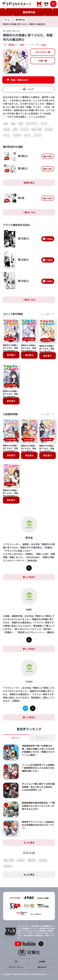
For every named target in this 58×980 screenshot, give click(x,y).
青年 (21, 124)
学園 (15, 129)
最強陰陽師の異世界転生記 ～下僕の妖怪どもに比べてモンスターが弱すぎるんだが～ (38, 806)
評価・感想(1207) (20, 80)
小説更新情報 (10, 414)
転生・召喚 (37, 129)
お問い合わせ (42, 967)
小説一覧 (43, 61)
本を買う (11, 355)
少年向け (21, 860)
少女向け (8, 866)
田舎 (6, 124)
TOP (16, 961)
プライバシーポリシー (16, 967)
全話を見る (29, 183)
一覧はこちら (29, 212)
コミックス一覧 (43, 52)
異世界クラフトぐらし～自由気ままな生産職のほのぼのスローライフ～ (38, 825)
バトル (27, 135)
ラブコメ (37, 135)
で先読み (48, 239)
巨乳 (13, 124)
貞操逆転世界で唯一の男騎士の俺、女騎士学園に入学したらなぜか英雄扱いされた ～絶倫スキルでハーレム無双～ (38, 750)
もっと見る (29, 842)
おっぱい (17, 135)
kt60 (22, 45)
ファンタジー (32, 124)
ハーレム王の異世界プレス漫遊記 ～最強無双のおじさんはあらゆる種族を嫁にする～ (39, 768)
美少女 (7, 129)
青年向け (32, 860)
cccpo (44, 45)
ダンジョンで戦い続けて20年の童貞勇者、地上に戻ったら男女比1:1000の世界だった (38, 787)
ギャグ (44, 124)
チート (7, 135)
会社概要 (42, 961)
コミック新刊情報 (13, 314)
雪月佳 (11, 45)
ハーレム (24, 129)
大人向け (49, 129)
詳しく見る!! (29, 577)
